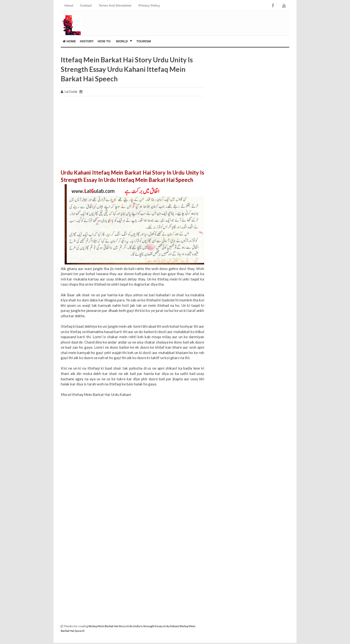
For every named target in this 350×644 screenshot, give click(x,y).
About (69, 5)
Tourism (144, 41)
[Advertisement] (132, 135)
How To (104, 41)
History (87, 41)
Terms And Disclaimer (115, 5)
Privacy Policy (149, 5)
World (122, 41)
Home (69, 41)
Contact (86, 5)
